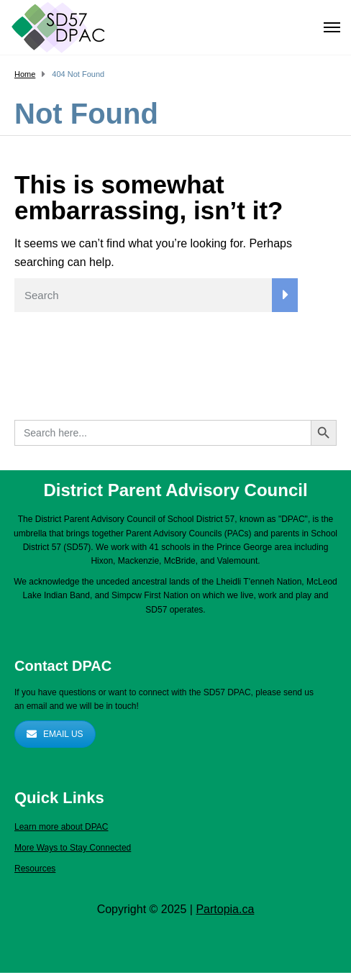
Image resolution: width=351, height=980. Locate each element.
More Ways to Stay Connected (73, 848)
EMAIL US (55, 734)
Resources (35, 869)
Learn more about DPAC (61, 827)
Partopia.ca (225, 909)
